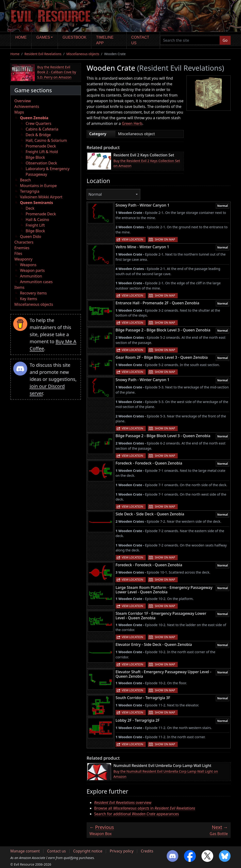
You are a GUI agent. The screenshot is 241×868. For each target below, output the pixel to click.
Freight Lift (35, 225)
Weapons (28, 265)
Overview (23, 101)
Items (19, 287)
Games (43, 37)
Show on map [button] (165, 239)
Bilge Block (35, 157)
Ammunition (31, 276)
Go (225, 40)
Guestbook (74, 37)
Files (18, 253)
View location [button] (132, 239)
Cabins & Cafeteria (42, 129)
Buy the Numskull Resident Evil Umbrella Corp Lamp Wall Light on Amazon (166, 774)
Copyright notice (88, 851)
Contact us (140, 40)
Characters (24, 242)
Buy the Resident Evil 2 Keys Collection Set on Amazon (147, 163)
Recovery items (33, 293)
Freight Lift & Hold (42, 152)
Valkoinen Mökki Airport (41, 197)
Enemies (22, 248)
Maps (19, 112)
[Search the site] (190, 40)
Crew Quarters (38, 123)
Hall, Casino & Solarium (46, 140)
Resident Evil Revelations (43, 54)
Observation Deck (41, 163)
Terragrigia (30, 191)
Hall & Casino (37, 220)
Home (21, 37)
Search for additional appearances (137, 814)
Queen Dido (31, 236)
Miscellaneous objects (83, 54)
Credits (147, 851)
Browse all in (145, 808)
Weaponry (23, 259)
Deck (30, 208)
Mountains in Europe (38, 186)
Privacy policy (122, 851)
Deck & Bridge (38, 135)
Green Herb (132, 123)
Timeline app (105, 40)
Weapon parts (32, 270)
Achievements (27, 106)
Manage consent (25, 851)
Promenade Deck (41, 146)
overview (123, 803)
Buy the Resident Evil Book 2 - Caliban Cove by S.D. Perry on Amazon (57, 72)
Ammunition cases (36, 282)
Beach (25, 180)
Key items (28, 299)
